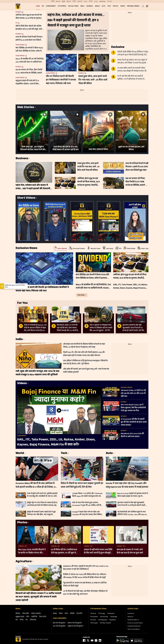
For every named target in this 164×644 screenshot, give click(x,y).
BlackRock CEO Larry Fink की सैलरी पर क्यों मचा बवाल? (132, 435)
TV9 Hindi (93, 614)
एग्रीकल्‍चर (33, 620)
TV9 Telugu (102, 614)
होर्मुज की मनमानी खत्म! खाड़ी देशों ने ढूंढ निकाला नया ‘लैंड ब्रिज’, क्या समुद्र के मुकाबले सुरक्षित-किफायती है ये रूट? (41, 513)
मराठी (74, 1)
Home (38, 6)
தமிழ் (96, 1)
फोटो (66, 614)
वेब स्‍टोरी (79, 614)
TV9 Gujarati (94, 617)
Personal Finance (133, 6)
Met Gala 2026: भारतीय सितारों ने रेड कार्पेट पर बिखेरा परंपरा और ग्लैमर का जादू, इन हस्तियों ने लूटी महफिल (32, 551)
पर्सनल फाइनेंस (36, 614)
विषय (61, 614)
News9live (113, 620)
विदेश (22, 620)
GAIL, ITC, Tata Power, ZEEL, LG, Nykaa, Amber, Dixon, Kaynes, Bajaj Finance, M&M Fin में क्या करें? (56, 442)
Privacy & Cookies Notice (135, 623)
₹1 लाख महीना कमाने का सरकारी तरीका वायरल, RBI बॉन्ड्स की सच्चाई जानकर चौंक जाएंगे (133, 70)
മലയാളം (102, 1)
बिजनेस (18, 614)
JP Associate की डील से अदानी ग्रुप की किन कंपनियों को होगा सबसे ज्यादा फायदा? (134, 422)
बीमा (28, 617)
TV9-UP (109, 1)
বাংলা (85, 2)
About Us (130, 617)
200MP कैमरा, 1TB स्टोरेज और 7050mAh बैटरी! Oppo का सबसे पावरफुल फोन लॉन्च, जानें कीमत (88, 495)
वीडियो (72, 614)
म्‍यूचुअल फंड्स (20, 617)
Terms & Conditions (134, 629)
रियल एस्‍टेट (43, 617)
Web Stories (26, 108)
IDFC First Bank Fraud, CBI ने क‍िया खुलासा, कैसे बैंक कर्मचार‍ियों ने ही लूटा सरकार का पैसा (133, 408)
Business (90, 6)
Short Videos (26, 198)
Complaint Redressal (134, 626)
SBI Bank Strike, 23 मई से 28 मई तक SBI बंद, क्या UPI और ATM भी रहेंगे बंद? (133, 394)
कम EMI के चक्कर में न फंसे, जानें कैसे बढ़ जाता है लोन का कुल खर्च (130, 551)
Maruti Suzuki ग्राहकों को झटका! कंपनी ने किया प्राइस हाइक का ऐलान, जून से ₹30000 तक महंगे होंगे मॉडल (133, 495)
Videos (123, 6)
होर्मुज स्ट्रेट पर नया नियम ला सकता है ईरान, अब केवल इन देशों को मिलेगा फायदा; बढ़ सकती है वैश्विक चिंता (42, 504)
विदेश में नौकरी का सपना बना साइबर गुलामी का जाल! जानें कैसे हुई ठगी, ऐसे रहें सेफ (82, 485)
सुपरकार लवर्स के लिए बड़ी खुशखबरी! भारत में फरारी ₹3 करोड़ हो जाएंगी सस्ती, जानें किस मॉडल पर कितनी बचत (131, 504)
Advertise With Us (133, 620)
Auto (104, 6)
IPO (43, 6)
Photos (116, 6)
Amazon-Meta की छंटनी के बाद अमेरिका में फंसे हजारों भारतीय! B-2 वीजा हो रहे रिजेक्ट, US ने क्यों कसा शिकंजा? (36, 485)
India (19, 340)
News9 (58, 1)
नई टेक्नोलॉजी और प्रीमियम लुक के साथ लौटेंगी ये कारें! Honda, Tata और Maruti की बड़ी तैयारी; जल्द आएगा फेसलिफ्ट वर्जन (133, 513)
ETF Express (62, 6)
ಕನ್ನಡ (63, 1)
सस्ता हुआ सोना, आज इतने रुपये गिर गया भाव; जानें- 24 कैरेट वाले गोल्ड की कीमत (93, 80)
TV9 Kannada (104, 617)
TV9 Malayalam (103, 620)
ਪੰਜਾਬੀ (91, 1)
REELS (82, 6)
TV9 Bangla (114, 617)
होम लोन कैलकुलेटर (59, 623)
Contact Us (131, 614)
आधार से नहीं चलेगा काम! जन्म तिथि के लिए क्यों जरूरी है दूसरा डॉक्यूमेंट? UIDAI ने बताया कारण (98, 551)
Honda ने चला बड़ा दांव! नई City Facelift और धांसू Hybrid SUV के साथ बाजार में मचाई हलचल (127, 485)
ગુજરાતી (80, 1)
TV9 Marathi (111, 614)
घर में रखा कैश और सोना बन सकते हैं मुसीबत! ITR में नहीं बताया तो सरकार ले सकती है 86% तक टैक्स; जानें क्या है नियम (132, 78)
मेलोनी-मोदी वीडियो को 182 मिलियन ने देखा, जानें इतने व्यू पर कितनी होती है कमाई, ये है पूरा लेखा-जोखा (133, 53)
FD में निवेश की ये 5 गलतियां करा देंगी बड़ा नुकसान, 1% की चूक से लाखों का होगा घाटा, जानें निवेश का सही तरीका (65, 551)
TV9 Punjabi (94, 623)
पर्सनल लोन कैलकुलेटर (75, 623)
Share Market (51, 6)
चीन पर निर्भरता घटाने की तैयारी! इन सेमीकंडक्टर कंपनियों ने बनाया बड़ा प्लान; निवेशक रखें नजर (61, 80)
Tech (109, 6)
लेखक (55, 614)
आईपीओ (34, 617)
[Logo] (18, 641)
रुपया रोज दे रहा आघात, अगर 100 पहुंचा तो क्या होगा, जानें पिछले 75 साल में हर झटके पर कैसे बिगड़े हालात (133, 62)
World (97, 6)
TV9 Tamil (93, 620)
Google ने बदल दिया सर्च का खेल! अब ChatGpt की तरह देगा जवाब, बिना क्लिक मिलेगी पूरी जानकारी (87, 513)
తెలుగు (69, 1)
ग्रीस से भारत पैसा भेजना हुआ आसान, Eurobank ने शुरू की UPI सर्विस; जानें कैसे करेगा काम (87, 504)
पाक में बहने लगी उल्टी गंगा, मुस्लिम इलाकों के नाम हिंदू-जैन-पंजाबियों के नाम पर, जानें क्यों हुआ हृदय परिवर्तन (42, 495)
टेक (27, 620)
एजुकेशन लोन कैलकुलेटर (75, 626)
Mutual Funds (73, 6)
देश (17, 620)
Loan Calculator (60, 618)
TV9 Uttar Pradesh (105, 623)
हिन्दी (53, 1)
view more (81, 295)
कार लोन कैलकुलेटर (59, 626)
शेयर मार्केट (26, 614)
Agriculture (24, 562)
